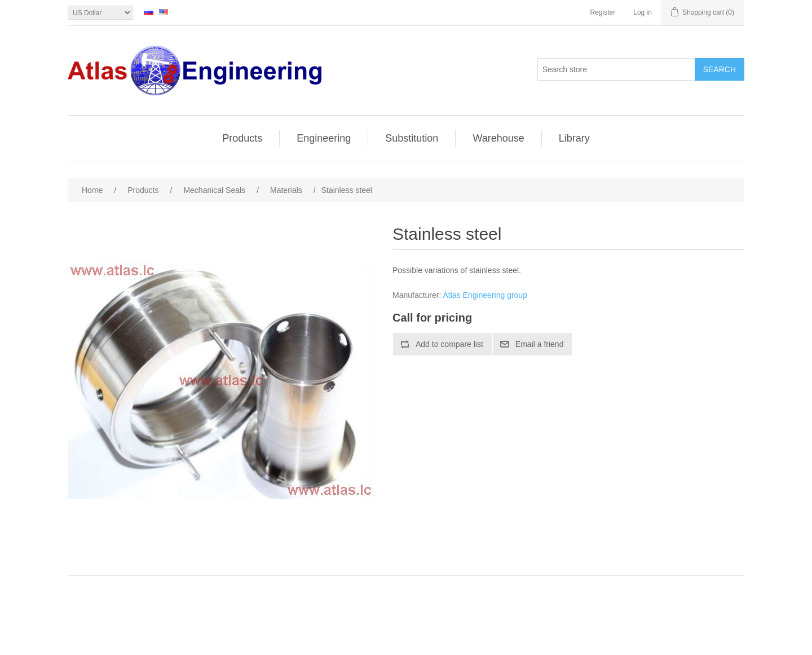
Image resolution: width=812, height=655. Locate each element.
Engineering (324, 138)
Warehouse (498, 138)
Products (242, 138)
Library (574, 138)
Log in (643, 12)
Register (603, 12)
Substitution (412, 138)
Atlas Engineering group (485, 295)
